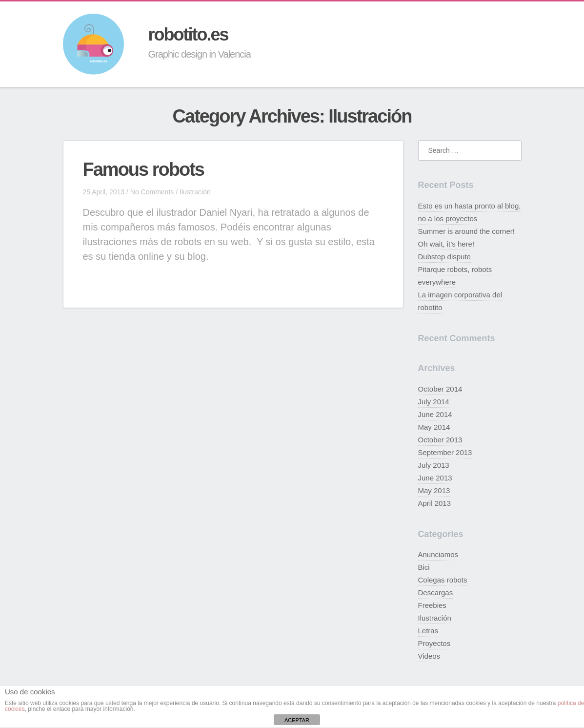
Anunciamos (438, 554)
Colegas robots (443, 580)
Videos (429, 656)
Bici (424, 567)
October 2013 (440, 440)
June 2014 (435, 414)
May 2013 (434, 490)
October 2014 (440, 389)
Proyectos (434, 643)
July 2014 (434, 402)
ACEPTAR (297, 720)
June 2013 (435, 478)
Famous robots (143, 169)
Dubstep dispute (444, 257)
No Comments (152, 192)
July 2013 (434, 465)
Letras (428, 631)
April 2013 (435, 503)
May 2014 (434, 427)
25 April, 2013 (104, 192)
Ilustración (195, 192)
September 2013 (445, 452)
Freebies (432, 605)
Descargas (436, 593)
